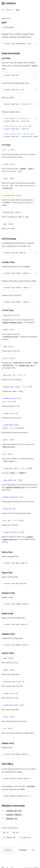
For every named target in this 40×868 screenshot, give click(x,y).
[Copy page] (8, 27)
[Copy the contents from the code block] (35, 43)
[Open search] (33, 3)
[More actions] (37, 3)
